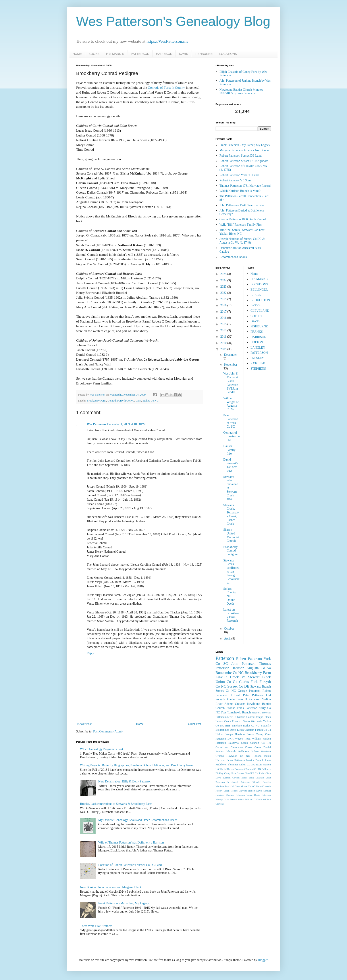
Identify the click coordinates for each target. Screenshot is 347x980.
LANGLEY (258, 348)
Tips (224, 712)
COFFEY (256, 316)
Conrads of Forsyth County (166, 87)
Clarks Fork (248, 682)
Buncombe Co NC (229, 673)
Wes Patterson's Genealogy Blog (173, 21)
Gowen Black (240, 778)
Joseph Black (263, 717)
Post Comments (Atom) (108, 731)
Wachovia (256, 721)
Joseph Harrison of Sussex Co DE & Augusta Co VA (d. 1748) (242, 241)
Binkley (219, 773)
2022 (224, 293)
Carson (240, 773)
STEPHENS (258, 369)
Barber (231, 769)
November (230, 365)
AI (225, 769)
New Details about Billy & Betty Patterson (125, 781)
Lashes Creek (223, 721)
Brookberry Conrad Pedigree (230, 551)
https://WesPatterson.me (167, 41)
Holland (257, 756)
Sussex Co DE (238, 686)
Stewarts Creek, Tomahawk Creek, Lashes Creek (231, 514)
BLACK (256, 295)
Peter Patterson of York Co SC (231, 421)
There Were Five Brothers (96, 926)
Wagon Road (243, 739)
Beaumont (240, 769)
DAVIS (184, 54)
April (228, 639)
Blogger (263, 960)
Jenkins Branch (255, 760)
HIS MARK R (115, 54)
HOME (77, 54)
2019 (224, 299)
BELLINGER (259, 290)
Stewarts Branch (261, 687)
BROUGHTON (260, 300)
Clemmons (237, 747)
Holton (219, 734)
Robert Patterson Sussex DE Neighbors (244, 161)
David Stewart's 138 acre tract (231, 465)
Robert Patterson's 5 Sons (235, 180)
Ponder (231, 699)
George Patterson (249, 691)
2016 (224, 318)
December (230, 355)
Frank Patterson (247, 708)
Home (140, 724)
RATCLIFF (258, 363)
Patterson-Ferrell (225, 717)
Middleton (221, 765)
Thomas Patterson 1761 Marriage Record (245, 186)
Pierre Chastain (263, 786)
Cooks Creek (253, 747)
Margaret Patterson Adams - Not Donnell (245, 150)
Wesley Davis (222, 799)
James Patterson (236, 760)
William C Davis (254, 799)
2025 (224, 274)
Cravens (240, 704)
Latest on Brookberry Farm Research (231, 615)
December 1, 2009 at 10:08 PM (126, 424)
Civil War (260, 773)
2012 (224, 330)
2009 (224, 349)
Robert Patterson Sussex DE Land (241, 156)
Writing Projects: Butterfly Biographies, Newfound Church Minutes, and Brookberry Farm (136, 765)
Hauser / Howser (261, 713)
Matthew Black (223, 786)
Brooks (231, 708)
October (229, 629)
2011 (224, 337)
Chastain (240, 717)
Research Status (241, 721)
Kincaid (256, 782)
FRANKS (257, 332)
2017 (224, 312)
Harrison (238, 668)
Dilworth (230, 751)
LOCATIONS (228, 54)
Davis (233, 730)
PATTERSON (140, 54)
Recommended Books (233, 257)
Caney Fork (230, 773)
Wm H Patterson (249, 699)
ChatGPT (249, 773)
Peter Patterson (253, 695)
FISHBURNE (204, 54)
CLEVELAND (260, 311)
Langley (267, 782)
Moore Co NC (248, 786)
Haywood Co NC (238, 756)
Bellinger (266, 769)
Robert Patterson (249, 659)
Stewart (254, 677)
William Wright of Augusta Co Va (231, 404)
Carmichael (222, 747)
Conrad (112, 401)
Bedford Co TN (253, 769)
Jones (268, 760)
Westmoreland (237, 799)
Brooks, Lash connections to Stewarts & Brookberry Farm (116, 804)
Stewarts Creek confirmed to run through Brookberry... (231, 572)
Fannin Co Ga (263, 730)
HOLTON (257, 342)
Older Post (195, 724)
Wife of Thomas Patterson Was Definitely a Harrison (131, 843)
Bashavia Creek (238, 743)
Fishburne (243, 751)
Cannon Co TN (261, 743)
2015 (224, 324)
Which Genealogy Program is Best (102, 749)
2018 (224, 305)
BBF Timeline (233, 726)
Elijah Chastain (246, 730)
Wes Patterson (96, 424)
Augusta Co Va (259, 668)
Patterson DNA (225, 739)
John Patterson (243, 664)
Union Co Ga (226, 682)
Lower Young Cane (259, 734)
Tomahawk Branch (239, 712)
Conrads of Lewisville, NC (231, 436)
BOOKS (94, 54)
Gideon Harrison (261, 751)
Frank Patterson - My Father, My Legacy (124, 903)
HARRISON (164, 54)
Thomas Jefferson (235, 795)
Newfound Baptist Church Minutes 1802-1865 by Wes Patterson (241, 92)
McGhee (236, 786)
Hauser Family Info (229, 450)
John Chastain (257, 778)
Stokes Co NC (150, 401)
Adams (229, 704)
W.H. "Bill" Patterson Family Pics (241, 225)
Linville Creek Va (230, 677)
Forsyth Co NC (126, 401)
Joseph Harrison (235, 734)
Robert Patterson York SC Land (239, 175)
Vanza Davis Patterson (259, 795)
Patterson (225, 658)
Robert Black (223, 791)
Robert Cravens (239, 791)
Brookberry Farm (96, 401)
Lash (138, 401)
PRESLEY (257, 358)
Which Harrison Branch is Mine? (240, 191)
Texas (259, 765)
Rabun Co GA (247, 765)
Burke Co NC (251, 726)
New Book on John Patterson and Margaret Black (111, 887)
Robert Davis (255, 791)
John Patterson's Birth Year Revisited (242, 205)
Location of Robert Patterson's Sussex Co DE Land (130, 865)
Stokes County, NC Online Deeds (230, 596)
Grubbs (220, 756)
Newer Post (84, 724)
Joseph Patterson (241, 782)
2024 (224, 280)
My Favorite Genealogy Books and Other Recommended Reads (138, 820)
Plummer (233, 765)
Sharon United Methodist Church (231, 535)
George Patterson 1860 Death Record (243, 219)
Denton (227, 778)
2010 (224, 343)
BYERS (255, 305)
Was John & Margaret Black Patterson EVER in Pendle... (231, 383)
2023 (224, 287)
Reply (90, 653)
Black (267, 677)
